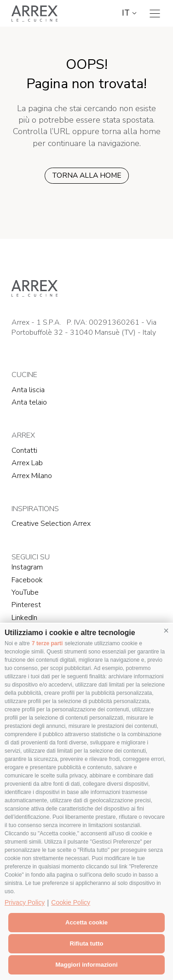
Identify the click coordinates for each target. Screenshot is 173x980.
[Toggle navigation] (155, 14)
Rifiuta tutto (87, 943)
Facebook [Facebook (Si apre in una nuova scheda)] (27, 580)
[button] (166, 631)
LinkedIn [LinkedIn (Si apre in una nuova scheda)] (24, 618)
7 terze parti (47, 643)
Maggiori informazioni (86, 965)
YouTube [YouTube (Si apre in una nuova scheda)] (25, 592)
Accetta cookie (86, 922)
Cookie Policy (71, 902)
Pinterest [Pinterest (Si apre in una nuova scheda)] (26, 605)
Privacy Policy (25, 902)
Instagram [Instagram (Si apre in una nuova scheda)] (27, 567)
